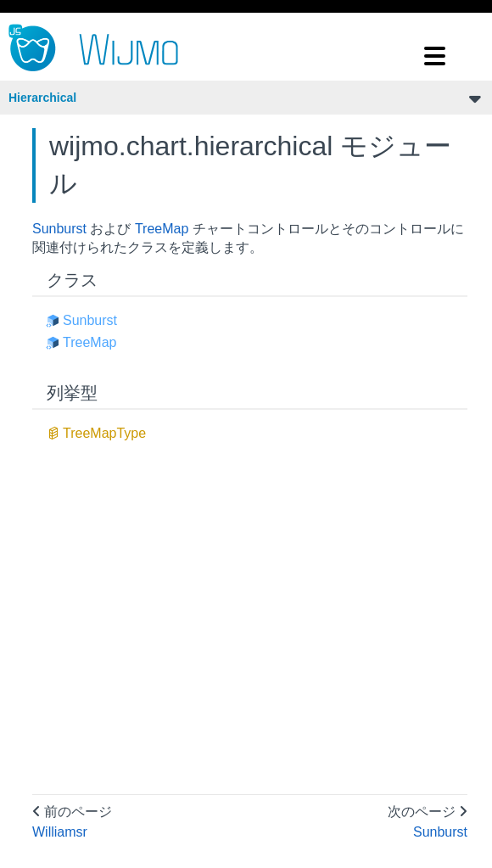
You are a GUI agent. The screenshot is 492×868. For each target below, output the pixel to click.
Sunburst (59, 229)
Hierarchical (42, 98)
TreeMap (162, 229)
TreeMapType (104, 433)
